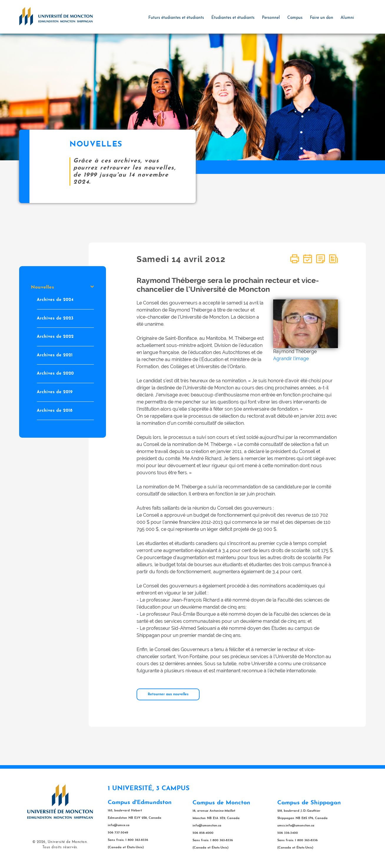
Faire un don (322, 18)
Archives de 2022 (55, 337)
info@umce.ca (119, 825)
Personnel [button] (271, 18)
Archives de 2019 (55, 392)
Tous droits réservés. (60, 847)
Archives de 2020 (55, 374)
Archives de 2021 (55, 355)
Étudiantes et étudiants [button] (233, 18)
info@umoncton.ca (207, 826)
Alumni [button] (347, 18)
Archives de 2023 (55, 318)
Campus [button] (295, 18)
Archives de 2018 (55, 410)
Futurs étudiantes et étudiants (176, 18)
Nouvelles (62, 287)
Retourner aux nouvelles (168, 694)
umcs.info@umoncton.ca (296, 826)
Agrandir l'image (291, 359)
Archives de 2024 (55, 300)
